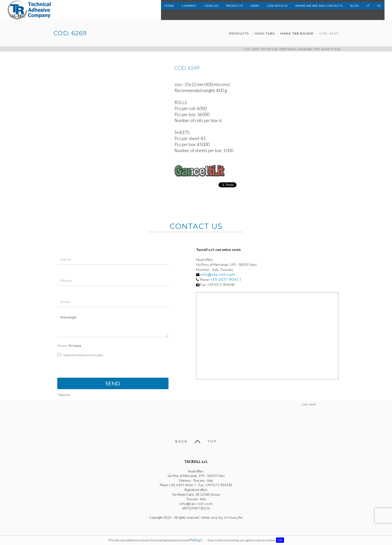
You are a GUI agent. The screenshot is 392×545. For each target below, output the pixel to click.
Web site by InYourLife (222, 517)
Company (189, 10)
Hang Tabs (265, 33)
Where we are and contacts (319, 10)
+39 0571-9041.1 (226, 280)
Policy (195, 540)
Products (235, 10)
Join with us (277, 10)
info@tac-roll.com (218, 275)
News (255, 10)
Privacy (75, 346)
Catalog (211, 10)
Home (169, 10)
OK (280, 540)
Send (113, 383)
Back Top (196, 441)
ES (379, 10)
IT (368, 10)
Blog (355, 10)
